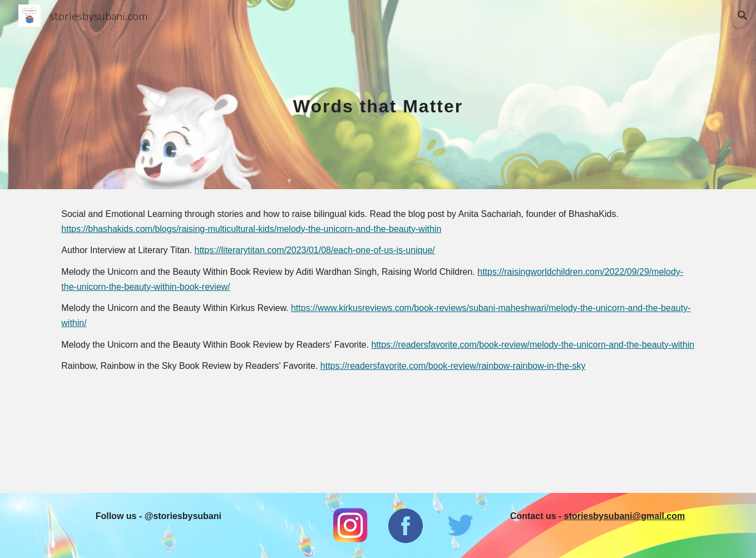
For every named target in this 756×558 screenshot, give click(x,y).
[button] (743, 16)
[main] (378, 94)
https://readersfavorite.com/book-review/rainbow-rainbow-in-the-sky (453, 366)
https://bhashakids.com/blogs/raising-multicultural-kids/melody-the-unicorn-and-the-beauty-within (251, 229)
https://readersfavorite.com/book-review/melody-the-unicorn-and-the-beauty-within (533, 345)
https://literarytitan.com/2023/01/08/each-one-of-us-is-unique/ (315, 250)
